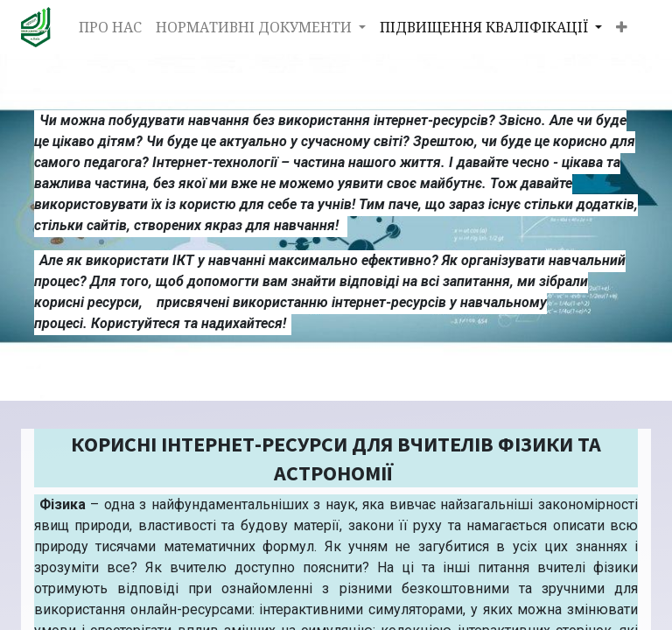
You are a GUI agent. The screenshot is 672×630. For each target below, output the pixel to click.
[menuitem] (110, 27)
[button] (622, 27)
